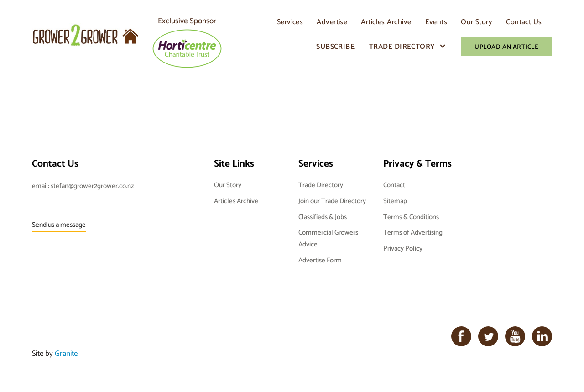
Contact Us (524, 21)
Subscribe (335, 46)
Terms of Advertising (413, 232)
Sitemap (395, 201)
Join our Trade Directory (332, 201)
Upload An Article (506, 46)
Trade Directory (402, 46)
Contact (394, 185)
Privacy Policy (403, 248)
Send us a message (59, 224)
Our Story (477, 21)
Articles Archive (386, 21)
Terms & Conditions (411, 217)
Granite (66, 353)
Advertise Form (320, 260)
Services (290, 21)
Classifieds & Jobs (323, 217)
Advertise (332, 21)
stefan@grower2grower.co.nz (92, 186)
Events (436, 21)
